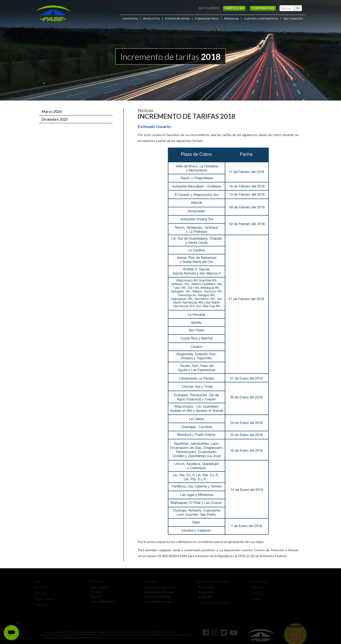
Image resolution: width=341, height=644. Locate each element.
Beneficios (205, 587)
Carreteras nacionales (160, 587)
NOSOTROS (130, 19)
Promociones (43, 599)
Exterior (95, 597)
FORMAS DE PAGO (207, 19)
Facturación (258, 581)
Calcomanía (98, 587)
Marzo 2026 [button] (52, 111)
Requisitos (205, 592)
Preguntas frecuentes (212, 602)
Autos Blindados (102, 601)
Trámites (40, 605)
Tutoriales (257, 587)
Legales (255, 599)
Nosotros (40, 587)
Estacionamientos (157, 597)
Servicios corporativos (211, 581)
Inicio (37, 581)
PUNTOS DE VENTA (177, 19)
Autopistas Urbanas (158, 592)
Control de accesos (158, 601)
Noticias (39, 593)
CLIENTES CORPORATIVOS (261, 19)
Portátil (95, 592)
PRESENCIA (231, 19)
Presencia (148, 581)
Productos (95, 581)
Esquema (204, 597)
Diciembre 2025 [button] (55, 119)
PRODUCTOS (151, 19)
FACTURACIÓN (293, 19)
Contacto (256, 593)
